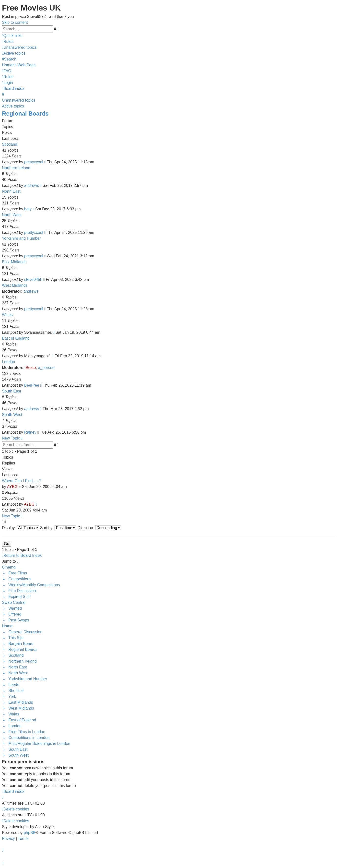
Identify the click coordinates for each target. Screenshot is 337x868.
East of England (16, 338)
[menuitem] (8, 42)
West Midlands (15, 285)
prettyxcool (34, 162)
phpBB (30, 833)
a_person (46, 368)
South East (12, 391)
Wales (7, 315)
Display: (20, 528)
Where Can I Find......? (22, 481)
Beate (31, 368)
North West (12, 215)
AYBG (12, 487)
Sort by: (58, 528)
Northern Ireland (16, 168)
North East (11, 191)
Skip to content (15, 22)
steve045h (33, 279)
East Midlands (14, 262)
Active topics (13, 106)
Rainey (30, 432)
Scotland (10, 144)
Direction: (99, 528)
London (8, 362)
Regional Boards (25, 113)
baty (28, 209)
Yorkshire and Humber (21, 238)
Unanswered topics (19, 100)
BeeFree (32, 385)
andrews (32, 185)
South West (12, 415)
